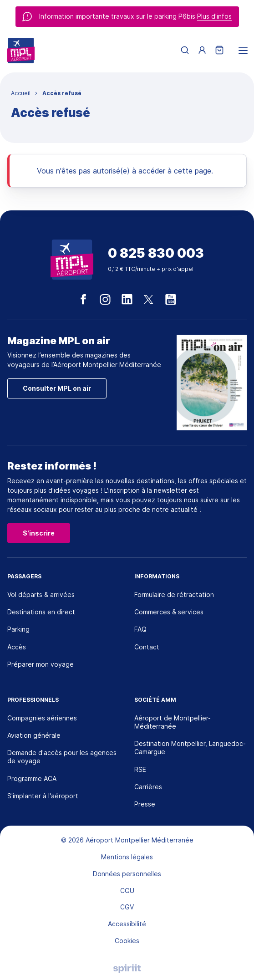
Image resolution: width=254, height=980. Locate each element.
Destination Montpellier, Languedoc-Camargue (190, 748)
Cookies (127, 941)
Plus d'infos (214, 16)
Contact (147, 647)
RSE (140, 769)
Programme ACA (32, 778)
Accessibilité (127, 924)
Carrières (148, 787)
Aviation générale (34, 735)
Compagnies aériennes (42, 718)
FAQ (140, 629)
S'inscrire (39, 533)
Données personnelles (127, 874)
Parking (18, 629)
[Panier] (219, 51)
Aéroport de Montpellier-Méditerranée (173, 722)
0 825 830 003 (156, 253)
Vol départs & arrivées (41, 595)
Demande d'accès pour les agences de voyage (62, 757)
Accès (17, 647)
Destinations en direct (41, 612)
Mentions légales (127, 857)
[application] (231, 957)
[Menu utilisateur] (202, 51)
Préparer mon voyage (41, 664)
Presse (145, 804)
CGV (127, 907)
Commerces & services (169, 612)
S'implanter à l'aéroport (43, 796)
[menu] (243, 51)
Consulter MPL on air (57, 388)
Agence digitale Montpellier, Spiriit (127, 969)
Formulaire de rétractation (174, 595)
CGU (127, 891)
